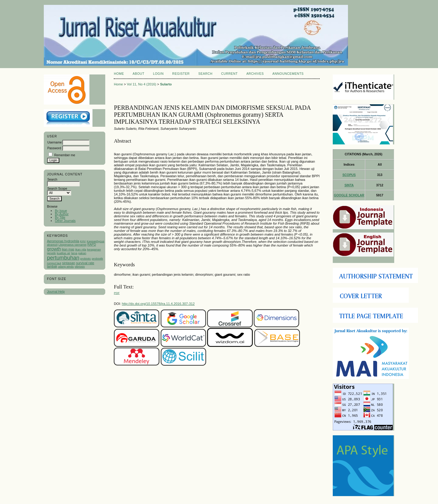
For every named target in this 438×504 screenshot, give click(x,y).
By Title (60, 217)
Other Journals (65, 221)
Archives (255, 74)
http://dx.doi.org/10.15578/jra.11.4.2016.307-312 (158, 304)
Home (119, 74)
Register (181, 74)
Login (158, 74)
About (138, 74)
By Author (62, 214)
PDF (117, 293)
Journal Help (56, 292)
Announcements (288, 74)
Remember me (65, 155)
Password (54, 148)
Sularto (166, 84)
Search (205, 74)
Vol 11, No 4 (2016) (141, 84)
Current (229, 74)
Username (54, 142)
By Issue (61, 211)
